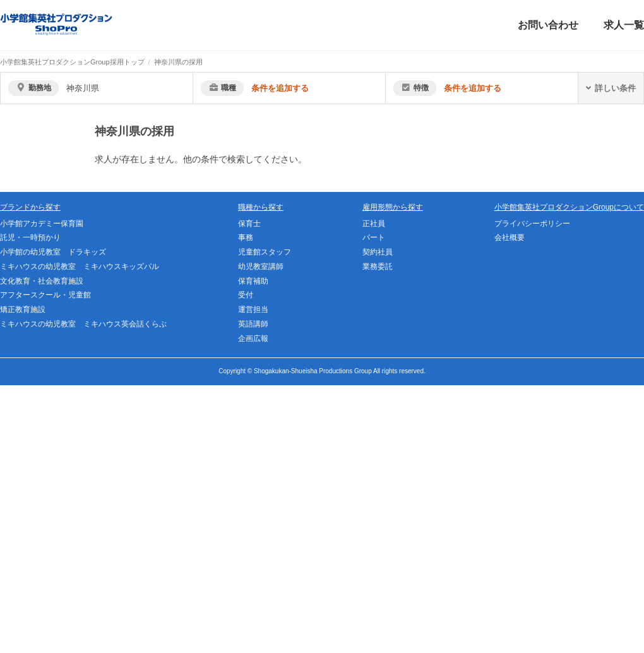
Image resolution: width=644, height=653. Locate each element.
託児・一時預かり (30, 237)
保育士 (249, 224)
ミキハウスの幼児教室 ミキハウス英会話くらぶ (83, 324)
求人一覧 (624, 25)
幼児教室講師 (261, 267)
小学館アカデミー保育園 (42, 224)
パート (374, 237)
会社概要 (510, 237)
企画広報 (253, 338)
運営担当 (253, 309)
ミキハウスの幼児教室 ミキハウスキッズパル (80, 267)
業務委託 (378, 267)
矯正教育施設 (23, 309)
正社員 (374, 224)
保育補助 (253, 281)
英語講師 (253, 324)
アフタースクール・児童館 (45, 295)
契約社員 (378, 252)
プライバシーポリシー (532, 224)
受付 (246, 295)
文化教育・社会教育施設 (42, 281)
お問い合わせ (548, 25)
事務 (246, 237)
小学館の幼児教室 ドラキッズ (53, 252)
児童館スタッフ (265, 252)
